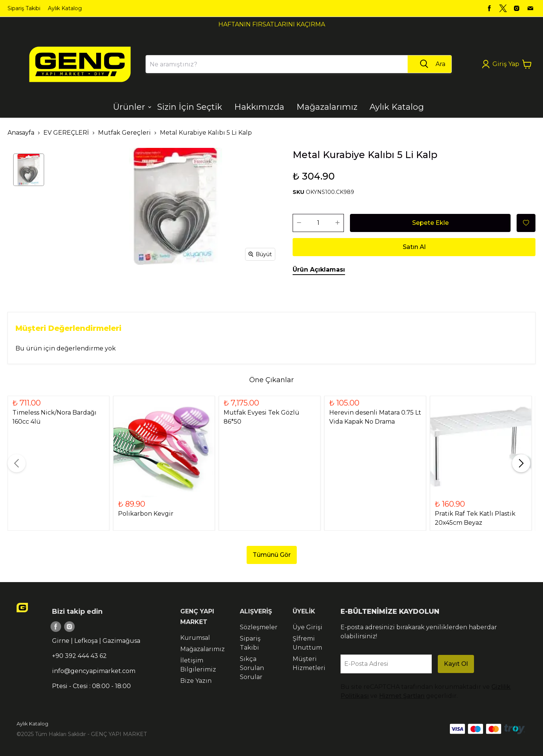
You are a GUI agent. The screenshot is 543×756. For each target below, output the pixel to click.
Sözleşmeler (259, 627)
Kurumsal (195, 638)
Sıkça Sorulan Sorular (252, 668)
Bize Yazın (196, 681)
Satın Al (414, 247)
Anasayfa (21, 133)
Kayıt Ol (456, 664)
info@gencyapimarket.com (94, 671)
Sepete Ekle (430, 223)
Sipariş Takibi (24, 8)
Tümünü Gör (272, 555)
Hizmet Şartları (402, 696)
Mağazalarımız (202, 649)
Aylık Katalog (65, 8)
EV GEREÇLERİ (66, 133)
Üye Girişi (308, 627)
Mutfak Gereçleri (124, 133)
